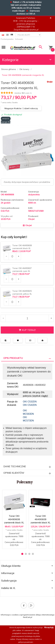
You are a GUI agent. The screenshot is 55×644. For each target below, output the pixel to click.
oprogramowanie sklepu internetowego (37, 615)
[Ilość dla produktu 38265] (12, 279)
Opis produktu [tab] (13, 358)
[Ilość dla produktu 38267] (12, 302)
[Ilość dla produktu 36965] (12, 256)
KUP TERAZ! (27, 330)
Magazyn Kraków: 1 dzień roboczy (21, 108)
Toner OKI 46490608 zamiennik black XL (14, 519)
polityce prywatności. (26, 642)
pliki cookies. (17, 630)
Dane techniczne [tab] (15, 466)
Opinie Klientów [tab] (14, 473)
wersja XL (6, 119)
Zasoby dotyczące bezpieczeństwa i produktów (27, 182)
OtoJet (31, 219)
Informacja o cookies (10, 615)
